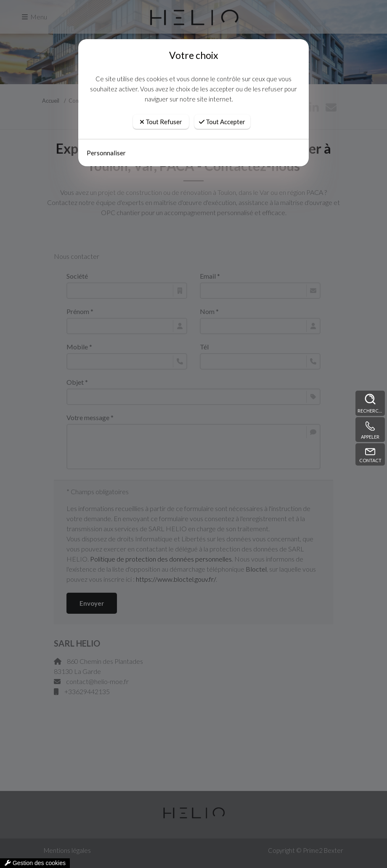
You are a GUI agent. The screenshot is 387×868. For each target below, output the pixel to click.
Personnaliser (106, 153)
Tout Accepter (222, 122)
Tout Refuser (161, 122)
